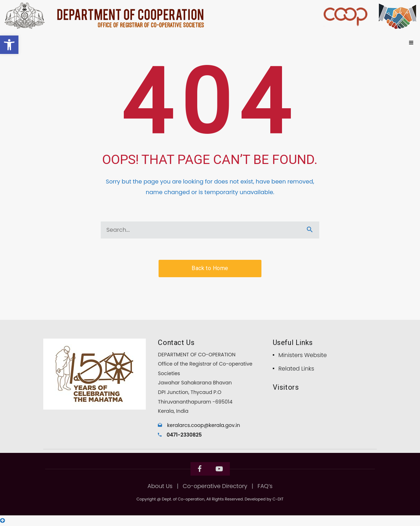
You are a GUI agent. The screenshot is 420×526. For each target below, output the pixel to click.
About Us (160, 486)
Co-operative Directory (215, 486)
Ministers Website (303, 355)
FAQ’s (265, 486)
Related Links (296, 369)
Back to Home (210, 268)
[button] (9, 45)
